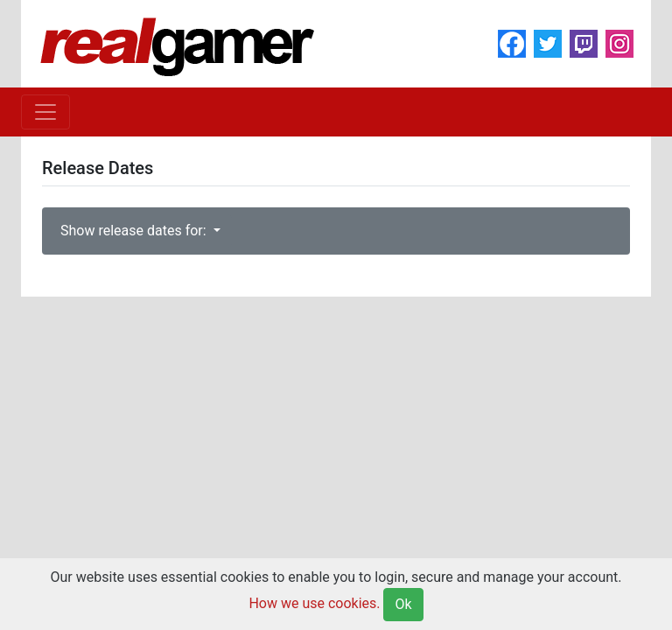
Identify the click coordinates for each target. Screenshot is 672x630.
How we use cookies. (314, 603)
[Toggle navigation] (45, 112)
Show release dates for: (135, 231)
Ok (403, 604)
